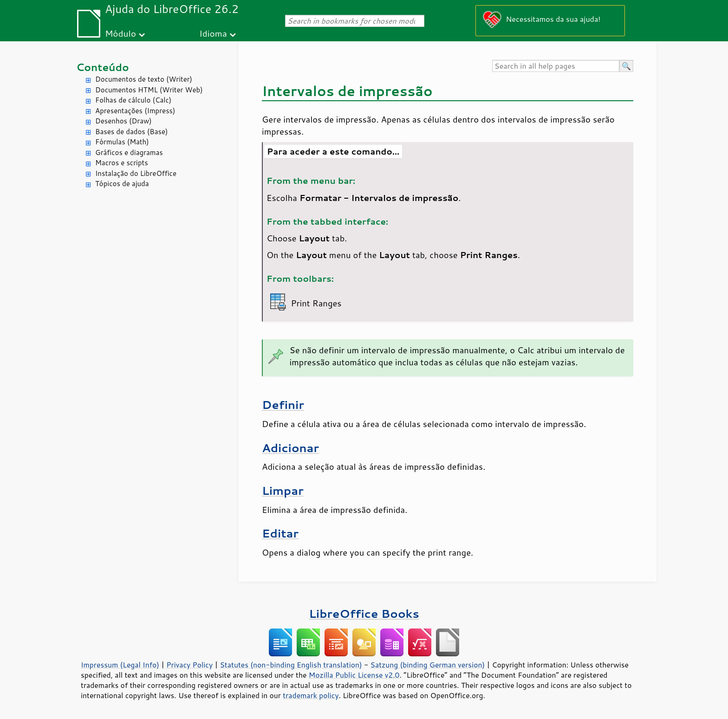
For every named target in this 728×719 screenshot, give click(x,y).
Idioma (213, 33)
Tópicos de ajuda (122, 184)
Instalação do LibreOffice (136, 173)
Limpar (283, 490)
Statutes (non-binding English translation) (291, 665)
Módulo (120, 33)
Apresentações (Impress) (135, 111)
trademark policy (311, 695)
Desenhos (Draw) (123, 121)
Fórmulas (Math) (122, 142)
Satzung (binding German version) (428, 665)
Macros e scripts (122, 163)
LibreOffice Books (364, 613)
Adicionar (290, 448)
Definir (283, 405)
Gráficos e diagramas (129, 152)
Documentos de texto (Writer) (144, 79)
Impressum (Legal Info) (120, 665)
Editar (280, 533)
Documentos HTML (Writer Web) (149, 90)
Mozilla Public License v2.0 (354, 675)
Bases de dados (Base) (131, 132)
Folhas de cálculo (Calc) (133, 100)
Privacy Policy (189, 665)
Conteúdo (103, 67)
